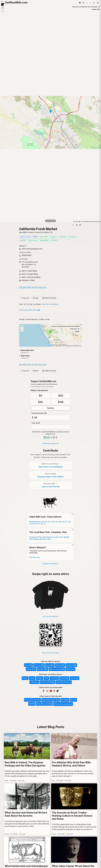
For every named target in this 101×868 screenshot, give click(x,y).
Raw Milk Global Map (51, 700)
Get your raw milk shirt (51, 616)
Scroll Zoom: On (75, 329)
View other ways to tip (50, 443)
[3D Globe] (80, 3)
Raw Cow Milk (44, 237)
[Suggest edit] (80, 225)
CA (28, 304)
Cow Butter (53, 237)
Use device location (63, 704)
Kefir (46, 678)
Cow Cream (63, 237)
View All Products (64, 682)
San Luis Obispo (35, 304)
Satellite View (96, 9)
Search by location (32, 700)
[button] (3, 8)
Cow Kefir (23, 240)
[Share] (77, 225)
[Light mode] (94, 3)
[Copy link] (73, 225)
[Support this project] (83, 3)
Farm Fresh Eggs (48, 682)
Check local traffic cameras (29, 310)
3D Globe (65, 700)
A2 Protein (54, 240)
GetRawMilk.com (76, 346)
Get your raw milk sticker (51, 653)
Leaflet (75, 221)
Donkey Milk (71, 665)
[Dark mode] (87, 3)
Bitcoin (74, 700)
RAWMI (35, 237)
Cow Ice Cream (33, 240)
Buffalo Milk (42, 669)
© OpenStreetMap (84, 221)
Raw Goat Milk (44, 240)
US (25, 304)
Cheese (40, 678)
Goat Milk (50, 665)
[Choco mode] (90, 3)
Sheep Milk (60, 665)
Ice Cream (74, 678)
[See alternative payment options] (54, 437)
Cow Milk (28, 665)
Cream (32, 678)
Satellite (77, 332)
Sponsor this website (51, 564)
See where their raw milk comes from (33, 287)
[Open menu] (97, 3)
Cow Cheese (72, 237)
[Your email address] (51, 427)
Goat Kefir (64, 678)
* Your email (35, 423)
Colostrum (34, 682)
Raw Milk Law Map (44, 704)
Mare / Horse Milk (57, 669)
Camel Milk (31, 669)
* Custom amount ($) (39, 413)
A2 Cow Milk (39, 665)
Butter (25, 678)
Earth (21, 304)
